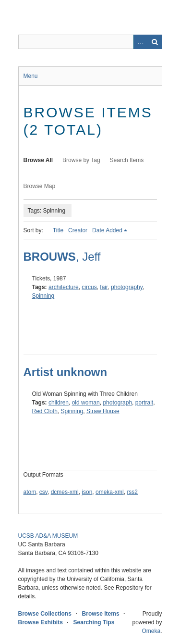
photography (127, 287)
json (87, 492)
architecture (64, 287)
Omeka (151, 631)
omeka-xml (110, 492)
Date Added (107, 230)
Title (58, 230)
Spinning (43, 296)
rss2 (132, 492)
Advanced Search (141, 42)
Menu (31, 76)
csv (43, 492)
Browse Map (40, 186)
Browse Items (101, 614)
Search (155, 42)
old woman (86, 403)
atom (30, 492)
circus (89, 287)
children (59, 403)
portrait (144, 403)
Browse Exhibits (41, 622)
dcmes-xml (65, 492)
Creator (78, 230)
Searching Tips (94, 622)
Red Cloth (45, 411)
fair (104, 287)
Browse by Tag (81, 160)
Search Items (127, 160)
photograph (117, 403)
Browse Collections (45, 614)
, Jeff (62, 257)
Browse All (38, 160)
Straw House (103, 411)
